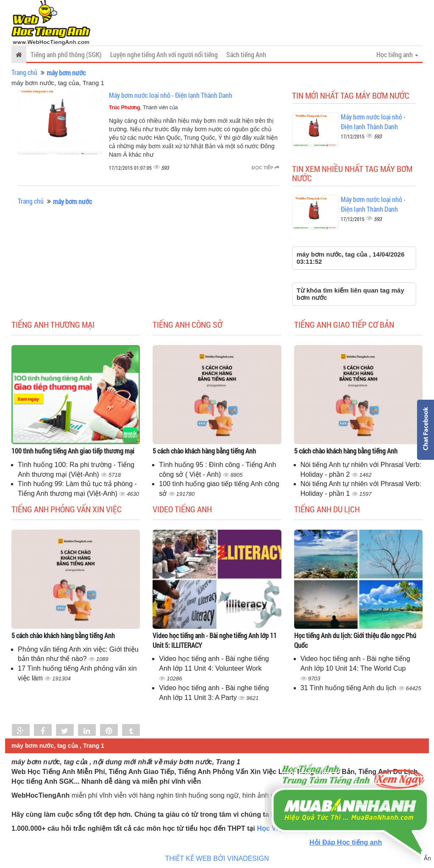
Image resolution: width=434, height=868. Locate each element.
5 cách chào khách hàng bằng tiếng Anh (204, 451)
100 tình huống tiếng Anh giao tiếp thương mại (73, 451)
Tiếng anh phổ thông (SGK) (66, 54)
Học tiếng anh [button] (397, 54)
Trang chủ (24, 72)
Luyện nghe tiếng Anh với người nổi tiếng (164, 54)
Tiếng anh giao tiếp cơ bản (344, 324)
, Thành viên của (143, 108)
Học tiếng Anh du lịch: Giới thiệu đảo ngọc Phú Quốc (355, 640)
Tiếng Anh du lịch (327, 509)
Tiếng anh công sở (188, 324)
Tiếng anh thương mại (53, 324)
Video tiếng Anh (182, 509)
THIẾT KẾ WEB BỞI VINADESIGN (217, 858)
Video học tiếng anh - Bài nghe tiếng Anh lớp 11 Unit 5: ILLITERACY (215, 640)
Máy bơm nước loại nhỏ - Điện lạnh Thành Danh (171, 95)
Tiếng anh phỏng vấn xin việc (67, 509)
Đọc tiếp (266, 168)
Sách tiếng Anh (246, 54)
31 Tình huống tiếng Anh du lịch (349, 688)
